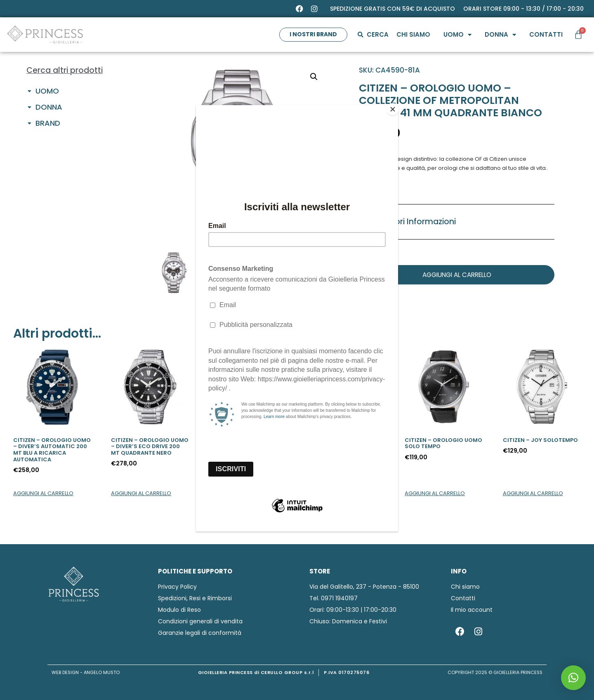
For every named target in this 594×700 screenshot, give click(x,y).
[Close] (396, 107)
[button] (573, 678)
